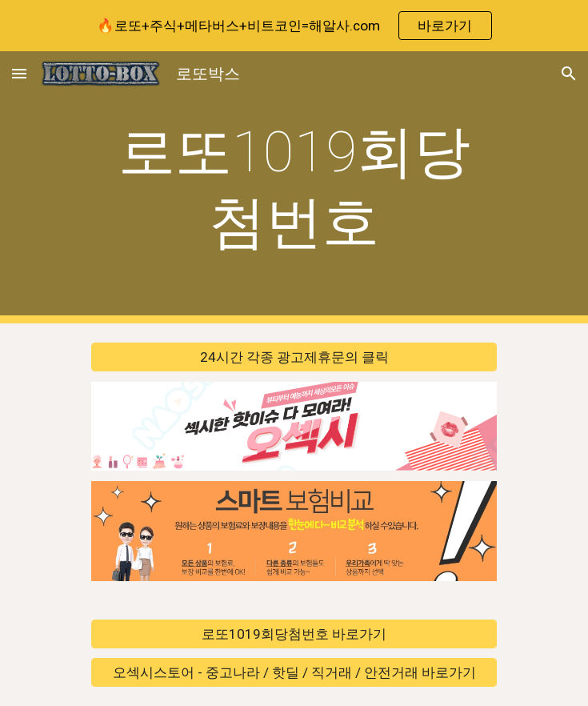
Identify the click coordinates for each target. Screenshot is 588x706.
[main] (294, 188)
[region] (294, 26)
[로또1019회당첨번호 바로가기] (294, 634)
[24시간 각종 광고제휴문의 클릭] (294, 357)
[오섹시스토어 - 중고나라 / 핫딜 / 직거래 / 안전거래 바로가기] (294, 673)
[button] (19, 73)
